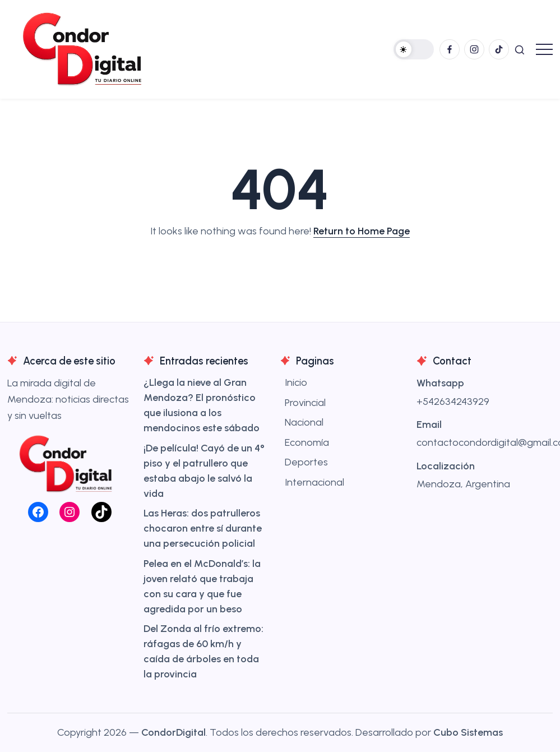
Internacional (314, 482)
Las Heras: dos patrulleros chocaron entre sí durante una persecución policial (203, 528)
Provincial (305, 403)
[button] (414, 49)
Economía (307, 442)
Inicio (296, 382)
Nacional (304, 422)
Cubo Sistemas (468, 732)
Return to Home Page (362, 231)
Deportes (306, 462)
